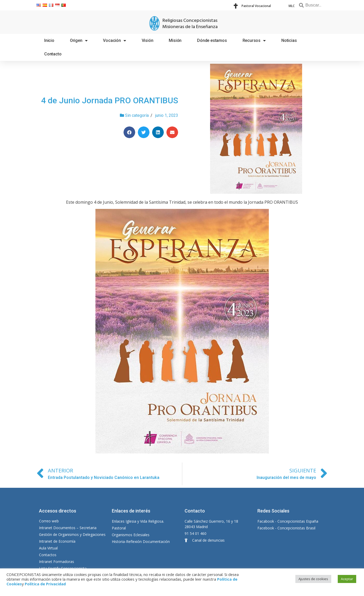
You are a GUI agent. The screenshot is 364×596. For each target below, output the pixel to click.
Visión (148, 40)
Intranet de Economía (57, 541)
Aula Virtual (48, 548)
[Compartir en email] (172, 132)
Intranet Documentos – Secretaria (68, 528)
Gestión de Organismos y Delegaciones (72, 534)
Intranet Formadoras (57, 562)
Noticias (289, 40)
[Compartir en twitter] (144, 132)
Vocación (114, 41)
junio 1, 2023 (167, 115)
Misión (175, 40)
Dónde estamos (212, 40)
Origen (79, 41)
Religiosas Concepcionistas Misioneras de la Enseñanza (190, 24)
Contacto (53, 54)
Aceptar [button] (347, 579)
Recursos (254, 41)
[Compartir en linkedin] (158, 132)
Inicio (49, 40)
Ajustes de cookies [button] (313, 579)
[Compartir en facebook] (129, 132)
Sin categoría (137, 115)
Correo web (49, 521)
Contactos (48, 555)
